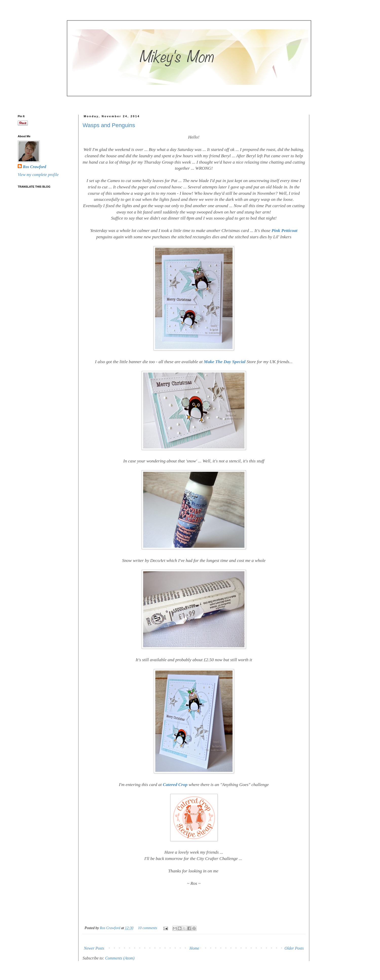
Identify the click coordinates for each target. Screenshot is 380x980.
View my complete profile (38, 175)
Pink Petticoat (284, 230)
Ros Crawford (110, 928)
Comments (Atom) (120, 958)
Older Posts (294, 948)
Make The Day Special (225, 362)
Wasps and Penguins (109, 125)
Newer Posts (94, 948)
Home (194, 948)
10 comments (148, 928)
